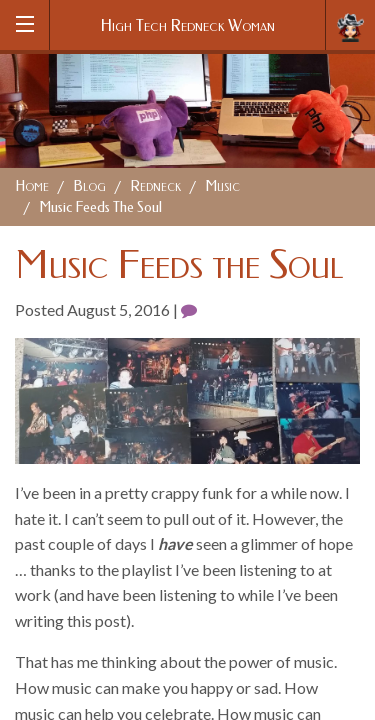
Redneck (155, 186)
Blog (89, 186)
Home (32, 186)
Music (222, 186)
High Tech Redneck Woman (188, 26)
